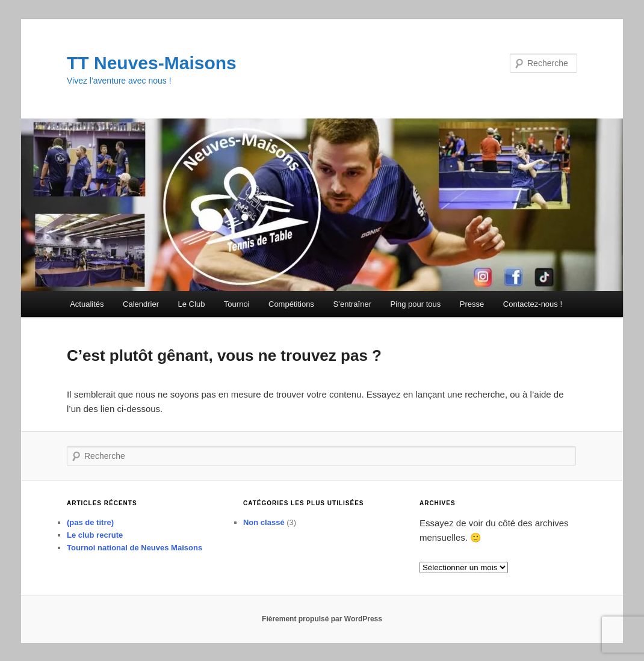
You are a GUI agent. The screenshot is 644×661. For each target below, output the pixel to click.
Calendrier (141, 304)
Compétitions (291, 304)
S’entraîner (352, 304)
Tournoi (237, 304)
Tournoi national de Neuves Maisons (135, 548)
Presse (472, 304)
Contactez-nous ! (533, 304)
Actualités (87, 304)
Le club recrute (95, 535)
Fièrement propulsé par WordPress (322, 619)
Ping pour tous (415, 304)
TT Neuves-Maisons (152, 63)
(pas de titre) (90, 522)
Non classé (264, 522)
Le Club (192, 304)
